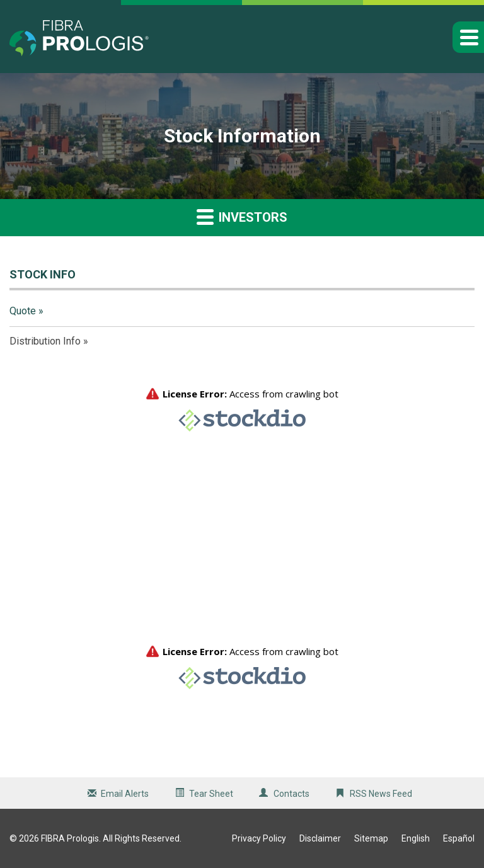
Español (459, 838)
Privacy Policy (259, 838)
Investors (242, 216)
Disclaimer (320, 838)
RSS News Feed (381, 794)
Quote (23, 311)
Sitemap (371, 838)
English (416, 838)
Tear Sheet (211, 794)
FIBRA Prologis (70, 838)
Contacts (291, 794)
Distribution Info (45, 341)
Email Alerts (125, 794)
